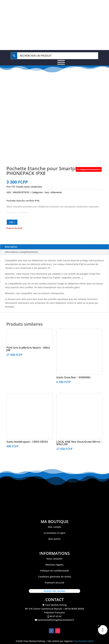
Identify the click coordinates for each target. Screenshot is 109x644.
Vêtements (56, 192)
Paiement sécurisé (54, 583)
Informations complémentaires (22, 252)
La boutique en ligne (54, 533)
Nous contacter (54, 559)
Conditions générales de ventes (55, 577)
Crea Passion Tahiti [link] (83, 641)
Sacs (47, 192)
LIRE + (12, 222)
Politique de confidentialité (54, 571)
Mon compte (54, 527)
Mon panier (54, 539)
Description (11, 247)
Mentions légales (54, 565)
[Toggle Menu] (61, 62)
